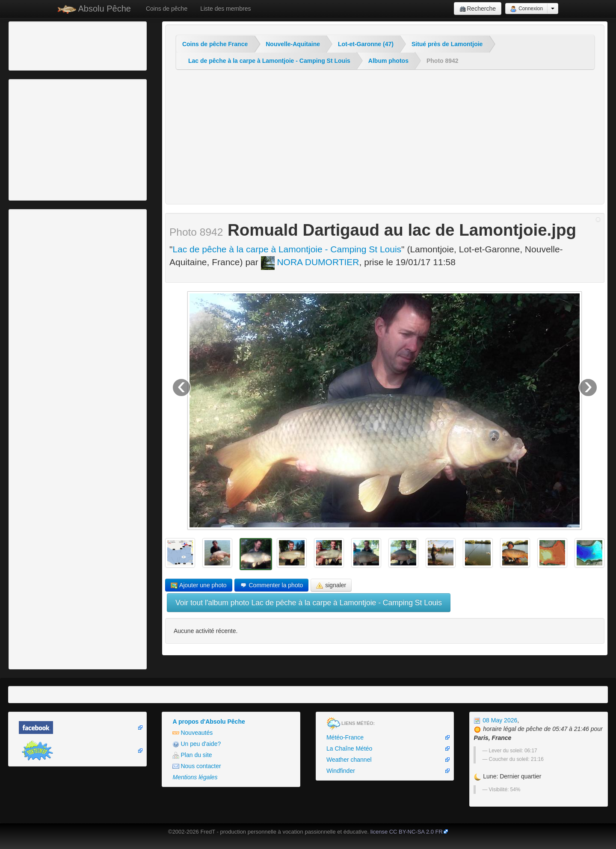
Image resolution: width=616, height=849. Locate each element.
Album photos (388, 61)
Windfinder (341, 771)
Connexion (526, 9)
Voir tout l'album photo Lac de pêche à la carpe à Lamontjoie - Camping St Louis (309, 603)
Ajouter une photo (199, 585)
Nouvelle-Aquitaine (293, 44)
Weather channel (349, 760)
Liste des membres (225, 9)
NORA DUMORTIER (310, 262)
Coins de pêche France (215, 44)
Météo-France (345, 737)
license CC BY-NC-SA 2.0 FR (407, 832)
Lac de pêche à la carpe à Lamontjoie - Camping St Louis (269, 61)
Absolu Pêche (94, 9)
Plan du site (192, 755)
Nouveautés (192, 733)
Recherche (478, 9)
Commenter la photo (272, 585)
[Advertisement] (58, 45)
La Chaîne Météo (349, 748)
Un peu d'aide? (197, 744)
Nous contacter (197, 766)
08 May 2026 (495, 720)
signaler (331, 585)
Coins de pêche (167, 9)
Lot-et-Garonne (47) (366, 44)
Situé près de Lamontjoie (447, 44)
